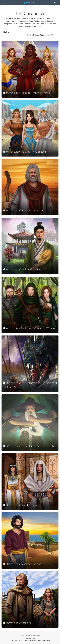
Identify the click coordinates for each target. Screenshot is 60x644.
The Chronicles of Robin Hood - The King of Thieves (29, 328)
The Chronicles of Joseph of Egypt (20, 505)
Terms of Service (16, 640)
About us (28, 638)
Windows (6, 32)
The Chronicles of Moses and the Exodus (23, 211)
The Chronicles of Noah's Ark (17, 623)
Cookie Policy (36, 640)
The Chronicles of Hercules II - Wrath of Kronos (26, 93)
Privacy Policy (27, 640)
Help (33, 638)
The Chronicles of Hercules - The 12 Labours (25, 152)
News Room (46, 640)
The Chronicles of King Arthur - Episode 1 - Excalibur (29, 446)
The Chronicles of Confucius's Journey (22, 269)
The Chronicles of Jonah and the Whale (23, 564)
